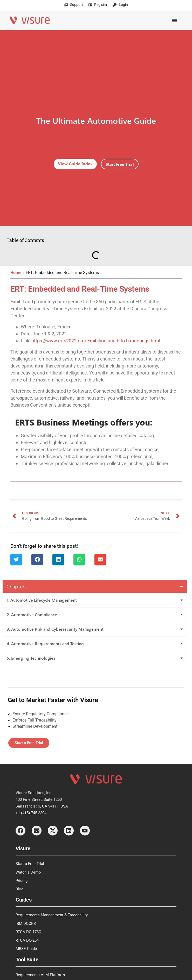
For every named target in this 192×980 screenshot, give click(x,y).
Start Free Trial (120, 164)
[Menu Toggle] (175, 18)
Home (16, 273)
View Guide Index (75, 164)
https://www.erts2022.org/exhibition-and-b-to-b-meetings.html (96, 341)
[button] (16, 560)
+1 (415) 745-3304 (31, 813)
